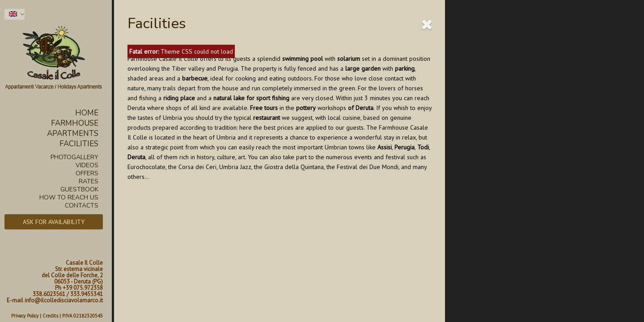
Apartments (73, 133)
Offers (87, 174)
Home (87, 113)
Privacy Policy (25, 316)
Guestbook (79, 190)
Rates (89, 182)
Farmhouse (75, 123)
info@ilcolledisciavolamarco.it (64, 300)
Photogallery (74, 157)
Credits (50, 316)
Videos (87, 165)
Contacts (82, 206)
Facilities (79, 144)
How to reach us (69, 198)
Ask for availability (54, 222)
